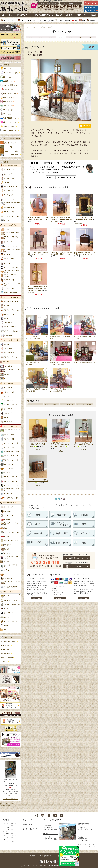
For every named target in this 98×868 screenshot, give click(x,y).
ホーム (3, 15)
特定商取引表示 (47, 856)
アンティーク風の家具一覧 (10, 297)
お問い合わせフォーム (88, 845)
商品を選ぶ (7, 820)
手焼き (11, 143)
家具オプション (8, 637)
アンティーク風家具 (64, 20)
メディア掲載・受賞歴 (50, 839)
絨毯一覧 (5, 362)
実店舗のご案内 (83, 824)
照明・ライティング (10, 835)
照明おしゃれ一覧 (8, 384)
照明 (52, 20)
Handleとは (47, 826)
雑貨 (76, 20)
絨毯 (84, 20)
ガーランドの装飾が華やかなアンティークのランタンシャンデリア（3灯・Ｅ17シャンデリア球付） (38, 289)
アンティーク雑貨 (41, 20)
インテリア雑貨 (9, 837)
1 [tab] (61, 122)
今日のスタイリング (46, 27)
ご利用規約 (32, 856)
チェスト (9, 828)
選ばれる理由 (48, 828)
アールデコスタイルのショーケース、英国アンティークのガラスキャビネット (38, 445)
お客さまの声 (27, 824)
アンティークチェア (10, 20)
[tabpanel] (61, 90)
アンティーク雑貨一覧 (9, 426)
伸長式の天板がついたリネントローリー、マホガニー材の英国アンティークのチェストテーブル (61, 445)
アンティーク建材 (9, 841)
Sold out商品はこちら (6, 806)
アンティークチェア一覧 (10, 166)
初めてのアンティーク (50, 829)
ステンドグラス (9, 831)
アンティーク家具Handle (33, 27)
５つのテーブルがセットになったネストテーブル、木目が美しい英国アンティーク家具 (61, 220)
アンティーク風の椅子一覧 (10, 340)
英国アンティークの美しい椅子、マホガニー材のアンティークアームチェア (84, 445)
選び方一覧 (6, 65)
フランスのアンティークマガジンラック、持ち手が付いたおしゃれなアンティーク (38, 481)
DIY (5, 839)
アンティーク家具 (26, 20)
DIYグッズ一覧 (7, 592)
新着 (11, 15)
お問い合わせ (93, 15)
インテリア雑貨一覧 (9, 503)
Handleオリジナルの (11, 151)
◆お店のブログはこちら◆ (10, 799)
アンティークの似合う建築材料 (12, 139)
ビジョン (47, 824)
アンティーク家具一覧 (9, 225)
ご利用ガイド (81, 15)
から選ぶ (6, 69)
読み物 (59, 15)
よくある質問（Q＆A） (31, 829)
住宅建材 (92, 20)
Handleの (10, 147)
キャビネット (11, 829)
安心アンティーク (24, 15)
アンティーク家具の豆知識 (7, 804)
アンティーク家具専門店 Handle (54, 820)
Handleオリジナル (12, 155)
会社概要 (69, 15)
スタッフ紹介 (48, 837)
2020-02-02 (56, 27)
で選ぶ (9, 85)
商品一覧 (6, 162)
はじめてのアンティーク (44, 15)
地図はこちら (10, 795)
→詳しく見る (91, 847)
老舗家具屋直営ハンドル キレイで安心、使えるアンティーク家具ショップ (15, 7)
